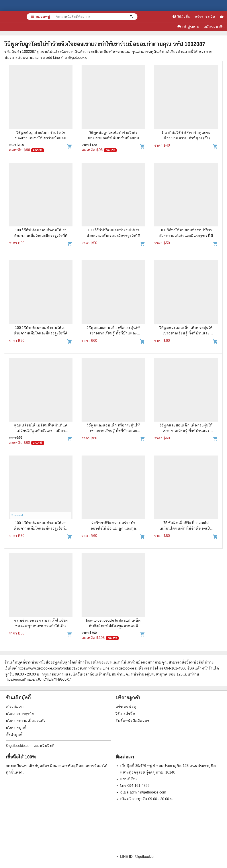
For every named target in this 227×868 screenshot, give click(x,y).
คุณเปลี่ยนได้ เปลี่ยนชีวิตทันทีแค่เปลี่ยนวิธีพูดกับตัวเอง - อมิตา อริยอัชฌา (41, 431)
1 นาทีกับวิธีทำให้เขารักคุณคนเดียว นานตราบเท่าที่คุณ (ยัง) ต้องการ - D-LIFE (186, 138)
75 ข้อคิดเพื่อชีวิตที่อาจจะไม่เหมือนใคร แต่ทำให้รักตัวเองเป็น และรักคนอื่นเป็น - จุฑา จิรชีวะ (186, 528)
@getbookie (144, 857)
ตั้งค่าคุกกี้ (14, 735)
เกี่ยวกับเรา (15, 706)
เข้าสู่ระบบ (188, 27)
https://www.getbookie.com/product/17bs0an (52, 668)
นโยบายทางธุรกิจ (20, 714)
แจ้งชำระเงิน (205, 17)
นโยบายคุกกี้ (16, 728)
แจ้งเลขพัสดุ (126, 706)
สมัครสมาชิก (214, 27)
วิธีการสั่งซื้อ (125, 714)
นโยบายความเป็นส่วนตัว (26, 721)
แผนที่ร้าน (129, 779)
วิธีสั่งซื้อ (181, 16)
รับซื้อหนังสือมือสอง (132, 721)
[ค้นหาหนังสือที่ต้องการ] (132, 17)
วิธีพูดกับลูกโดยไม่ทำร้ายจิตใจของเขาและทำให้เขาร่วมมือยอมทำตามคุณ (41, 138)
